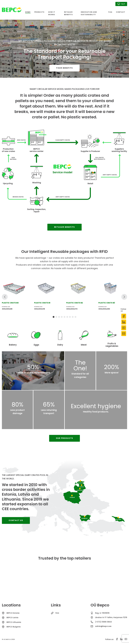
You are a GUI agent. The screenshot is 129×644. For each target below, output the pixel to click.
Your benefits (64, 68)
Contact (121, 12)
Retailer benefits (68, 13)
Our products (65, 438)
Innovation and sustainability (89, 13)
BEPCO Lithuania (14, 622)
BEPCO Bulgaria (14, 627)
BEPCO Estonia (13, 613)
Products (39, 12)
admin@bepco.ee (103, 626)
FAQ (110, 12)
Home (28, 12)
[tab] (54, 317)
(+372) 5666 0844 (103, 622)
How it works (52, 13)
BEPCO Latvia (12, 618)
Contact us (16, 520)
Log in (121, 4)
